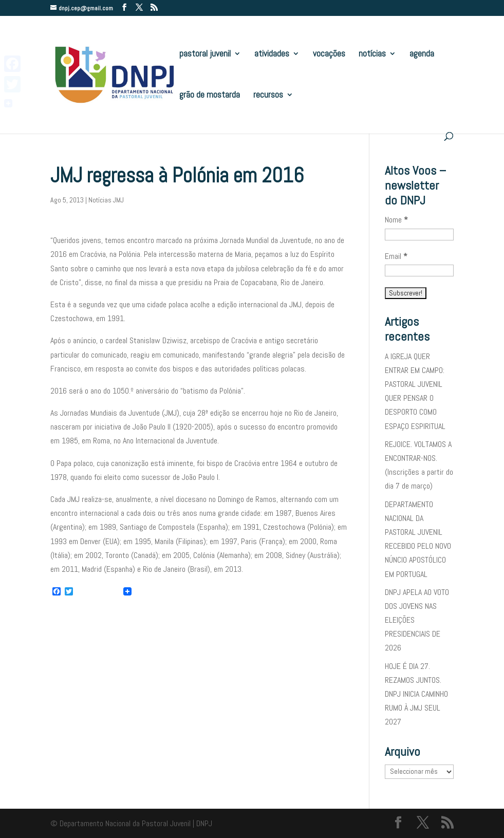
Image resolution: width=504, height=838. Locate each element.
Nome (396, 220)
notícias (372, 54)
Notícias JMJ (106, 200)
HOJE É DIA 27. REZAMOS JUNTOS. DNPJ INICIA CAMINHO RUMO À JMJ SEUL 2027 (416, 694)
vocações (329, 54)
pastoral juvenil (205, 54)
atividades (272, 54)
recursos (268, 96)
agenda (422, 54)
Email (396, 256)
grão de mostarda (210, 96)
